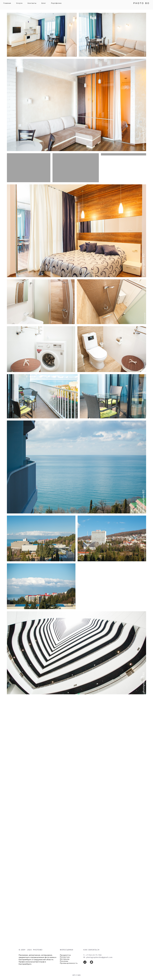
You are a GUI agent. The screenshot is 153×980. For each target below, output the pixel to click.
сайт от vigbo (76, 975)
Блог (47, 5)
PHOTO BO (138, 5)
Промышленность (69, 963)
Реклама (64, 961)
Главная (11, 5)
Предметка (65, 955)
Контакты (36, 5)
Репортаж (65, 957)
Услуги (23, 5)
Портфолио (60, 5)
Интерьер (65, 959)
